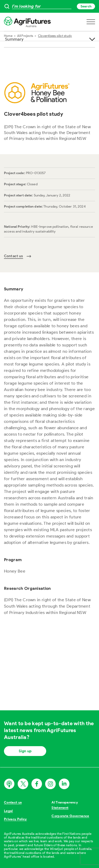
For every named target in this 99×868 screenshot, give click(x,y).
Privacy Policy (15, 819)
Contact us (13, 802)
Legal (8, 811)
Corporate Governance (70, 816)
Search (86, 6)
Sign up (25, 751)
